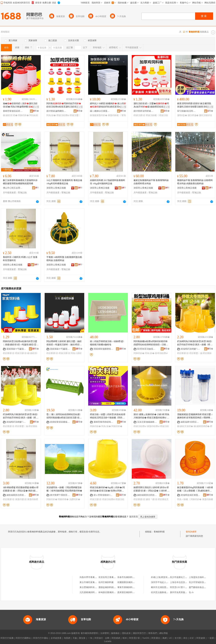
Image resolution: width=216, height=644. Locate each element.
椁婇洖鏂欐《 (152, 115)
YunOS (146, 638)
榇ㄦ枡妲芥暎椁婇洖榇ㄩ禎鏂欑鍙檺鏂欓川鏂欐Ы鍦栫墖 (107, 343)
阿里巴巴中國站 (41, 638)
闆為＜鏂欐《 (184, 499)
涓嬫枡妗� (75, 499)
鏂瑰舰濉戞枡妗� (99, 115)
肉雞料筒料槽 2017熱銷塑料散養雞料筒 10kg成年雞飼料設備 (108, 182)
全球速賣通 (56, 638)
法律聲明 (105, 633)
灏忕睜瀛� (193, 115)
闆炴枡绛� (63, 499)
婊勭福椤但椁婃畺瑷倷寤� (191, 422)
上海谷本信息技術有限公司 (183, 582)
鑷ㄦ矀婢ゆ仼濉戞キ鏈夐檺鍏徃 (100, 111)
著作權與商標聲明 (89, 633)
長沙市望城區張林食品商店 (202, 582)
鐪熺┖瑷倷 (152, 499)
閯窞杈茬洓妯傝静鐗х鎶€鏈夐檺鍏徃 (147, 349)
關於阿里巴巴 (139, 633)
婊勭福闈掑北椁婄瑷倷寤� (16, 495)
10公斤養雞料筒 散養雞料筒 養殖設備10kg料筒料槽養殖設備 (64, 182)
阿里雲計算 (134, 638)
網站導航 (164, 633)
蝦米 (125, 638)
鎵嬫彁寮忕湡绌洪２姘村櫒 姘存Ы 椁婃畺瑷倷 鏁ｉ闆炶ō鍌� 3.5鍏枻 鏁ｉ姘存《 (151, 489)
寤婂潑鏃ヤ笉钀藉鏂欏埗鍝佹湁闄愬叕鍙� (16, 349)
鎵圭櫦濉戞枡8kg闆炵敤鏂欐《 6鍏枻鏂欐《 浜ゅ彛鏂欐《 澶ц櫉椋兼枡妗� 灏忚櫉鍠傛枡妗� (195, 489)
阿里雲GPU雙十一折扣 (181, 587)
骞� (36, 111)
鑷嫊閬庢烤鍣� (202, 426)
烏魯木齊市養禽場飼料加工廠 (94, 577)
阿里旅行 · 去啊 (102, 638)
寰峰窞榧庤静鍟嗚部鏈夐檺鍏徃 (103, 422)
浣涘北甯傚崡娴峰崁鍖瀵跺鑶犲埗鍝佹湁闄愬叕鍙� (147, 422)
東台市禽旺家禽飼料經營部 (93, 582)
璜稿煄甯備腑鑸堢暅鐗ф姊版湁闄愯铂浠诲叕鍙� (103, 349)
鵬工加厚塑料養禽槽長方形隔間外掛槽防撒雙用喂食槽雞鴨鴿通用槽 (20, 182)
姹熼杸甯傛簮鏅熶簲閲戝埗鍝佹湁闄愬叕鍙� (60, 422)
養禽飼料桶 (159, 532)
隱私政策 (126, 633)
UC (171, 638)
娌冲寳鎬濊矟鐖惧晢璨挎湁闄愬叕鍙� (56, 111)
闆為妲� (51, 115)
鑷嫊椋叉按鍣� (185, 426)
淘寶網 (67, 638)
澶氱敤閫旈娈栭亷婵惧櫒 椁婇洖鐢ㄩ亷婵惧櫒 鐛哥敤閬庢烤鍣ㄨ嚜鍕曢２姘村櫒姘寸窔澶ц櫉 (195, 416)
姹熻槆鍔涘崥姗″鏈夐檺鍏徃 (191, 349)
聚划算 (82, 638)
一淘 (90, 638)
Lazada (108, 641)
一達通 (211, 638)
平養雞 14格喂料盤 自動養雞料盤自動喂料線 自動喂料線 (64, 259)
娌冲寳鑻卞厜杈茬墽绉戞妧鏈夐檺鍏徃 (60, 495)
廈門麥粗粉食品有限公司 (201, 587)
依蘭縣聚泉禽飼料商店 (128, 582)
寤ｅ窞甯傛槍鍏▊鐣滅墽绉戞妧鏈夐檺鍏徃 (103, 495)
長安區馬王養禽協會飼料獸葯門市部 (116, 577)
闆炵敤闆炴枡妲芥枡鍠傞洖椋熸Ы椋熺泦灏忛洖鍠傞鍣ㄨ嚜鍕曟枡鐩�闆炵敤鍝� (64, 105)
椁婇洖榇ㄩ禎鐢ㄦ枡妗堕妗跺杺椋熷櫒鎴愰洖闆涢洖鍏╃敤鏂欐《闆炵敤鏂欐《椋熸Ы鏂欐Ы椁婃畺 (108, 416)
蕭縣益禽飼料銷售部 (108, 587)
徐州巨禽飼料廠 (106, 582)
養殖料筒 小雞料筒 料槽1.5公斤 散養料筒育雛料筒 (20, 259)
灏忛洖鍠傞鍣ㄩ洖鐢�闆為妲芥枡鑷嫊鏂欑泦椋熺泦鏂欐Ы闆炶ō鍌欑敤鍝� (151, 105)
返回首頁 (134, 517)
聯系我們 (153, 633)
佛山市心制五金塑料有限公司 (13, 188)
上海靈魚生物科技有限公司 (202, 577)
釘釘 (192, 638)
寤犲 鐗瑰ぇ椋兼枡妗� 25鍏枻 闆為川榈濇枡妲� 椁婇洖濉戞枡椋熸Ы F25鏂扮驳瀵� (151, 416)
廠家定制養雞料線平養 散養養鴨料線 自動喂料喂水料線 (151, 182)
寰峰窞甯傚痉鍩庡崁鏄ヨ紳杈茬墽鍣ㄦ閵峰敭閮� (13, 111)
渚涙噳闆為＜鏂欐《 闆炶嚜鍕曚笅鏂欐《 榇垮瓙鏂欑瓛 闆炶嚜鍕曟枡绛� (64, 489)
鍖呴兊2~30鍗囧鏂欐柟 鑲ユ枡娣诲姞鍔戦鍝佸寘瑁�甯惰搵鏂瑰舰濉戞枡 (108, 105)
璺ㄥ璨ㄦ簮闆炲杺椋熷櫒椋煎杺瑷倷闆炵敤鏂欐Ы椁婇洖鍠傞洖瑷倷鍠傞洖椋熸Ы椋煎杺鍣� (64, 416)
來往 (185, 638)
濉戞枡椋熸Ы (153, 426)
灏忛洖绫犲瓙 (205, 115)
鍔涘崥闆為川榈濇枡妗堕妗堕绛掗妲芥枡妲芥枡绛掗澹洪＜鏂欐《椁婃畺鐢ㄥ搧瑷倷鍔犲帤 (195, 343)
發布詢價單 (191, 532)
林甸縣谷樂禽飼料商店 (109, 592)
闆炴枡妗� (23, 115)
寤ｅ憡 (36, 107)
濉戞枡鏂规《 (114, 115)
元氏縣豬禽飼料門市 (89, 592)
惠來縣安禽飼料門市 (127, 592)
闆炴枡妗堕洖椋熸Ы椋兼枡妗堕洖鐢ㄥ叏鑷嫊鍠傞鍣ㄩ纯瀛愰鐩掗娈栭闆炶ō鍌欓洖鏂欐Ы (21, 343)
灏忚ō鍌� (182, 115)
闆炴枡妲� (139, 353)
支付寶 (178, 638)
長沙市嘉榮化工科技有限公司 (184, 577)
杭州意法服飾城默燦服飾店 (164, 592)
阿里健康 (201, 638)
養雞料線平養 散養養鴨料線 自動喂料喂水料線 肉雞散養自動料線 (195, 182)
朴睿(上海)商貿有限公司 (163, 577)
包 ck (191, 592)
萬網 (165, 638)
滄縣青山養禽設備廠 (56, 188)
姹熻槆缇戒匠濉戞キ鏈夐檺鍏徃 (191, 495)
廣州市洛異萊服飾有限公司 (183, 592)
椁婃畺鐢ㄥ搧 (196, 353)
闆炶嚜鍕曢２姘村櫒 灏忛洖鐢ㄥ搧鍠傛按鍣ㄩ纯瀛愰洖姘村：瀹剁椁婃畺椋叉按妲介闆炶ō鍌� (64, 343)
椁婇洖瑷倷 (139, 115)
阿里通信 (156, 638)
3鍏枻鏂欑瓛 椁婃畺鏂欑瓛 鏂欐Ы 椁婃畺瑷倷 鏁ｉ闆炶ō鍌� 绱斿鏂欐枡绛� (21, 489)
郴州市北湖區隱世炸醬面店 (164, 587)
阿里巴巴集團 (7, 638)
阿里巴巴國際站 (23, 638)
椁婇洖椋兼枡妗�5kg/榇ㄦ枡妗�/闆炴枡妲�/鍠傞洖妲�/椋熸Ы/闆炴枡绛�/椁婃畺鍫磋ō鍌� (107, 489)
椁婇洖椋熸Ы (63, 115)
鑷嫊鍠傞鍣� (10, 115)
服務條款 (115, 633)
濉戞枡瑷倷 (21, 499)
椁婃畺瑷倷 (9, 353)
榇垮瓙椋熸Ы (161, 353)
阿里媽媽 (116, 638)
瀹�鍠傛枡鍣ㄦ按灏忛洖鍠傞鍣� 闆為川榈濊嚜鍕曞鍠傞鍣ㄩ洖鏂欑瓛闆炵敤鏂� (21, 105)
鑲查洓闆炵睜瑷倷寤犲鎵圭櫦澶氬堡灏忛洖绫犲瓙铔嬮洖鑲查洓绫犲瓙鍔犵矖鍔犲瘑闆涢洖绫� (194, 105)
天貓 (75, 638)
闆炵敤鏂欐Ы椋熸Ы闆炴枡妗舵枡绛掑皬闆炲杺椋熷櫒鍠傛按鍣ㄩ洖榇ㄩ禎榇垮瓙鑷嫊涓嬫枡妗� (151, 343)
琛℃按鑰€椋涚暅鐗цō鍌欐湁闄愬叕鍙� (187, 111)
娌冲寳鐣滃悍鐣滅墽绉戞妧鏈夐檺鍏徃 (143, 111)
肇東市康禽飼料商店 (127, 587)
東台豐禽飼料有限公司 (90, 587)
